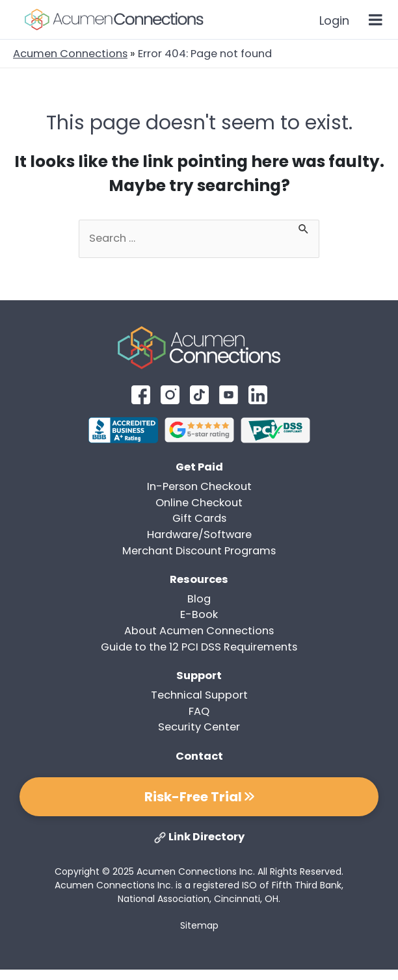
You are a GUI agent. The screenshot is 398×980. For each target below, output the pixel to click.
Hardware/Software (199, 535)
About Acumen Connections (199, 631)
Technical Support (199, 695)
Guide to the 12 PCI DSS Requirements (199, 647)
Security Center (199, 727)
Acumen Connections (70, 54)
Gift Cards (199, 518)
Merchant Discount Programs (199, 551)
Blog (199, 599)
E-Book (199, 614)
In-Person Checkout (199, 486)
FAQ (199, 711)
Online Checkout (199, 503)
